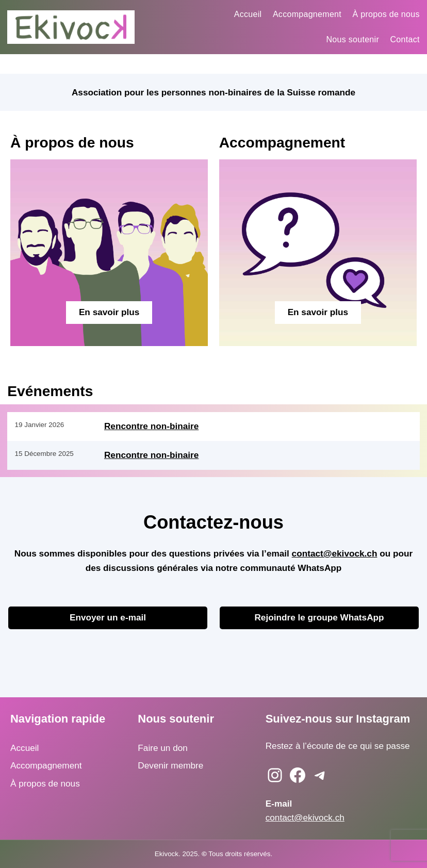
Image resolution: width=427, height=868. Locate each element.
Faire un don (163, 748)
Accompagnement (46, 765)
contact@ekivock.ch (335, 553)
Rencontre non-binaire (151, 426)
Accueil (24, 748)
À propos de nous (45, 783)
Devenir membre (170, 765)
